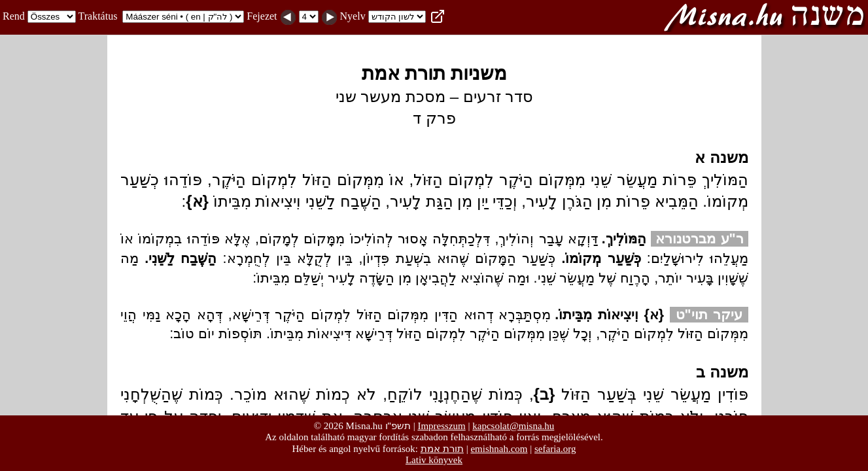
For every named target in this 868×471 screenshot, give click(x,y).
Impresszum (441, 426)
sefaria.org (555, 449)
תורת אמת (442, 448)
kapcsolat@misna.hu (513, 426)
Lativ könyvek (434, 460)
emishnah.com (499, 449)
